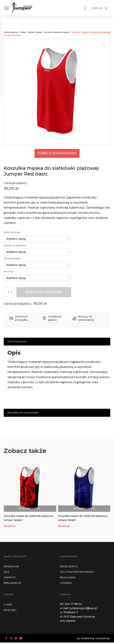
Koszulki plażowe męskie (57, 32)
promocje (11, 568)
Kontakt (10, 611)
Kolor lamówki (12, 232)
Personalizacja (12, 258)
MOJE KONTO (69, 568)
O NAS (8, 606)
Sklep (23, 32)
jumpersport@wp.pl (83, 610)
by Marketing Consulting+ (94, 640)
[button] (104, 45)
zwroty (10, 579)
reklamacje (13, 584)
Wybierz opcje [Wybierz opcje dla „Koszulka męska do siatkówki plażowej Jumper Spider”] (30, 508)
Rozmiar (9, 272)
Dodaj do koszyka (44, 292)
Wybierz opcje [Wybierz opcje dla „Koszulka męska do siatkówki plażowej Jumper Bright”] (84, 508)
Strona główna (11, 32)
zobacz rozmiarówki (57, 153)
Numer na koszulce (15, 245)
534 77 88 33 (73, 605)
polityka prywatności (77, 573)
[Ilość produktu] (9, 292)
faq (7, 573)
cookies (66, 584)
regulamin (68, 579)
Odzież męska (35, 32)
